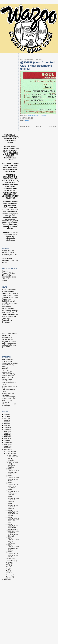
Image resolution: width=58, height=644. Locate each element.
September (10, 561)
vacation (5, 406)
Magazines (6, 372)
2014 (6, 436)
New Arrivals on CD (9, 383)
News (4, 395)
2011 (6, 443)
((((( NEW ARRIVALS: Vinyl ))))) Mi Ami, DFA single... (12, 547)
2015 (6, 434)
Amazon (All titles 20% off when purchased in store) (9, 275)
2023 (6, 416)
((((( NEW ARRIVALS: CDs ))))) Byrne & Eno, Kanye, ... (12, 485)
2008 (6, 449)
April (8, 571)
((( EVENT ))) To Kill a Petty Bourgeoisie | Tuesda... (12, 465)
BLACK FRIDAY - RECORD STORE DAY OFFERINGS (10, 363)
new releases (7, 393)
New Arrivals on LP (9, 390)
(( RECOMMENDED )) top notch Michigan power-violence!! (12, 534)
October (9, 559)
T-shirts (4, 402)
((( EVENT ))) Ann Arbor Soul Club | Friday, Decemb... (12, 458)
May (8, 569)
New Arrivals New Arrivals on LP (8, 376)
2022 (6, 419)
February (9, 575)
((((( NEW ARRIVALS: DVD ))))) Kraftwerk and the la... (12, 471)
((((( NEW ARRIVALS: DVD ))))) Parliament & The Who (12, 492)
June (8, 567)
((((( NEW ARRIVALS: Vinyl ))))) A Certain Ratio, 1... (12, 520)
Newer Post (25, 126)
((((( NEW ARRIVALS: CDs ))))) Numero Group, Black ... (12, 527)
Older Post (52, 126)
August (9, 563)
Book (4, 367)
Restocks (5, 400)
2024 (6, 414)
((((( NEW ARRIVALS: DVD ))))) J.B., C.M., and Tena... (12, 541)
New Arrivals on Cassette (7, 380)
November (10, 453)
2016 (6, 432)
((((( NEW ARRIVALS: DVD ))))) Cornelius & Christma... (12, 513)
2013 (6, 438)
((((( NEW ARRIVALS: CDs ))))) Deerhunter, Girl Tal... (12, 554)
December (10, 451)
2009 (6, 447)
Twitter (4, 281)
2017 (6, 430)
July (8, 565)
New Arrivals (6, 374)
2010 (6, 445)
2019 (6, 425)
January (9, 577)
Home (39, 126)
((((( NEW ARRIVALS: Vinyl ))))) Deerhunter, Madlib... (12, 478)
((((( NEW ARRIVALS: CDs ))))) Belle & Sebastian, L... (12, 506)
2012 (6, 440)
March (8, 573)
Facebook (6, 279)
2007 (6, 579)
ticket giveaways (8, 404)
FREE (4, 370)
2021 (6, 421)
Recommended (7, 397)
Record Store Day (8, 398)
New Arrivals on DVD (9, 386)
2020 (6, 423)
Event (27, 120)
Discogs (5, 271)
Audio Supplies (7, 359)
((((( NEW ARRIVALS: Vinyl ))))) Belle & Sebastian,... (12, 499)
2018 (6, 427)
